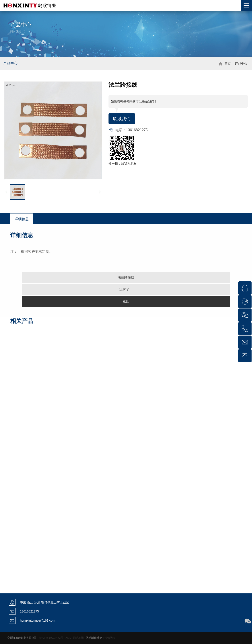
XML (68, 638)
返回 (126, 301)
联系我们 (122, 119)
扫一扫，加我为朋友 (122, 164)
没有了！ (126, 289)
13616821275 (137, 130)
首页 (228, 63)
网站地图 (78, 638)
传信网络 (110, 638)
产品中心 (10, 63)
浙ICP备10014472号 (51, 638)
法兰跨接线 (126, 277)
